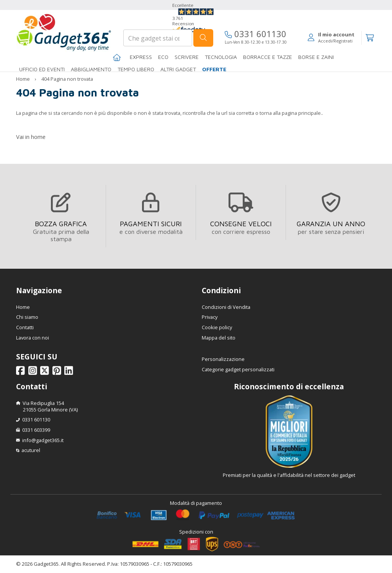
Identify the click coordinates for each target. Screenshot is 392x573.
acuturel (31, 450)
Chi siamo (27, 317)
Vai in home (31, 137)
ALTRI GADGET (178, 69)
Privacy (210, 317)
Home (23, 79)
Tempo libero (136, 69)
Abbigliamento (91, 69)
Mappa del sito (219, 338)
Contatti (25, 327)
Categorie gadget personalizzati (238, 369)
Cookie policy (217, 327)
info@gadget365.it (43, 440)
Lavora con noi (33, 338)
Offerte (214, 69)
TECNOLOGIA (221, 57)
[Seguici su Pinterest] (58, 372)
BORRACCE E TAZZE (268, 57)
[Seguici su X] (46, 372)
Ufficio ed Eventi (42, 69)
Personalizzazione (223, 359)
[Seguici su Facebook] (22, 372)
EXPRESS (141, 57)
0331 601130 (256, 34)
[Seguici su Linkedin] (70, 372)
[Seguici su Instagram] (34, 372)
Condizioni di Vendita (226, 307)
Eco (163, 57)
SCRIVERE (187, 57)
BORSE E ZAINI (316, 57)
